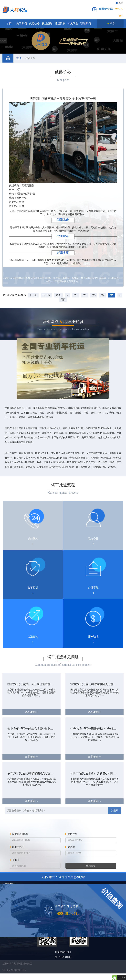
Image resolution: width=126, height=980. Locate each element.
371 (76, 295)
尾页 (63, 300)
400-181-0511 (68, 913)
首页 (9, 23)
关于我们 (22, 23)
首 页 (19, 58)
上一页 (33, 295)
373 (94, 295)
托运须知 (47, 23)
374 (103, 295)
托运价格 (34, 23)
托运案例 (60, 23)
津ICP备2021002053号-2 (14, 970)
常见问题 (73, 23)
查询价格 (91, 866)
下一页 (46, 295)
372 (85, 295)
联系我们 (86, 23)
